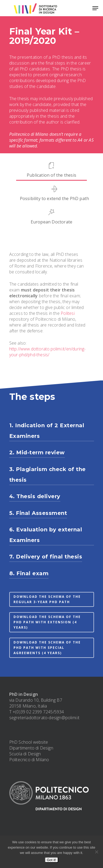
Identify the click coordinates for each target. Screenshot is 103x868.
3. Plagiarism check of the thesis (48, 475)
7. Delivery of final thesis (46, 557)
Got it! (52, 860)
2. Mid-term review (37, 452)
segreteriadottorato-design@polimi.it (44, 718)
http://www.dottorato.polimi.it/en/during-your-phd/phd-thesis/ (48, 352)
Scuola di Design (25, 754)
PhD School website (29, 742)
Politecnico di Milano (29, 760)
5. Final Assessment (38, 513)
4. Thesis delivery (35, 496)
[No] (96, 852)
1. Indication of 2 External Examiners (47, 431)
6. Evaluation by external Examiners (46, 535)
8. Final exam (29, 573)
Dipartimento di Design (31, 748)
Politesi (68, 313)
